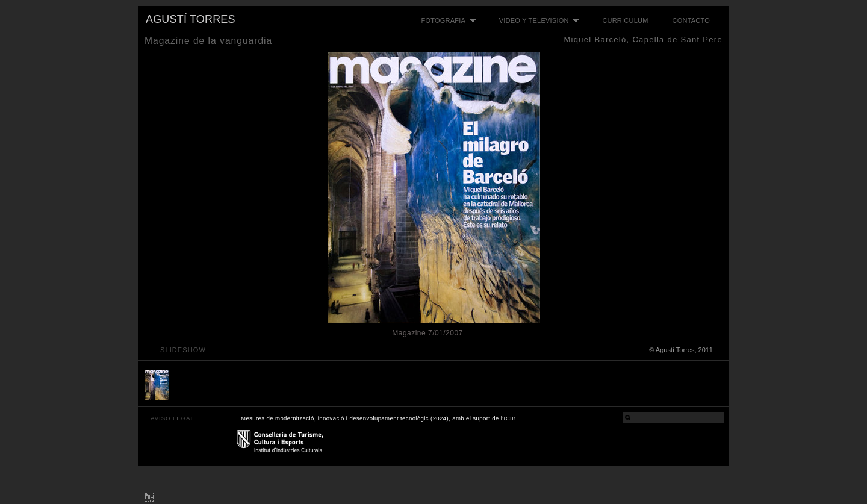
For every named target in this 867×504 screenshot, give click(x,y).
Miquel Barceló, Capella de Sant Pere (643, 39)
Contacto (691, 20)
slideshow (183, 350)
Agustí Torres (191, 19)
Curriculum (625, 20)
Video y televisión (536, 21)
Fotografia (446, 21)
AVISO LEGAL (172, 418)
